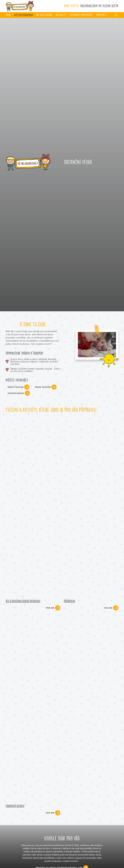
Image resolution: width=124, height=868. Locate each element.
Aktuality (61, 15)
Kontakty (101, 15)
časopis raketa (16, 393)
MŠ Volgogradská (24, 15)
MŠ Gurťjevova (44, 15)
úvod (8, 15)
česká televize (16, 387)
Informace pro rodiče (81, 15)
